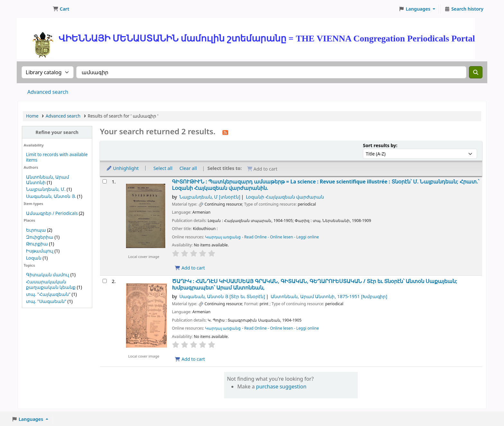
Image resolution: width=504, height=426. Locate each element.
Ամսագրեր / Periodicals (52, 213)
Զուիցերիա (40, 237)
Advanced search (48, 92)
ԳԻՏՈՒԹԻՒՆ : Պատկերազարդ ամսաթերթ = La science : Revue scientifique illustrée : (326, 185)
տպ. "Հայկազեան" (48, 294)
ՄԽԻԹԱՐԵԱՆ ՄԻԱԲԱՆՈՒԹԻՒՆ (34, 9)
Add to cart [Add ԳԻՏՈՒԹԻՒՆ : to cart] (190, 268)
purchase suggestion (281, 386)
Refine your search (57, 132)
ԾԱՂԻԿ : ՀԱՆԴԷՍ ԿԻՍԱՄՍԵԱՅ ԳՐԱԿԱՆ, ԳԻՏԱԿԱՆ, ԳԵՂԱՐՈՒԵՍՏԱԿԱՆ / (315, 284)
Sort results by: (380, 145)
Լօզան (34, 258)
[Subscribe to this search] (225, 132)
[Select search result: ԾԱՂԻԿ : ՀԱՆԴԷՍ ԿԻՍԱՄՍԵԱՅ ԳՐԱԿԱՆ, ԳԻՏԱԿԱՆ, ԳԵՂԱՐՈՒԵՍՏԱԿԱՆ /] (105, 281)
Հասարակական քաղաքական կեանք (51, 284)
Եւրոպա (36, 230)
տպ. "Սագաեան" (46, 301)
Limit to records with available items (57, 157)
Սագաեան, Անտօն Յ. (51, 196)
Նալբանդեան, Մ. (46, 189)
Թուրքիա (37, 244)
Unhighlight (122, 168)
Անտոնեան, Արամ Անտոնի (329, 296)
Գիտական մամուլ (48, 275)
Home (32, 116)
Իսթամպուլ (40, 251)
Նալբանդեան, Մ (210, 197)
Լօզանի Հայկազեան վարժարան (285, 197)
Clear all (188, 168)
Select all (163, 168)
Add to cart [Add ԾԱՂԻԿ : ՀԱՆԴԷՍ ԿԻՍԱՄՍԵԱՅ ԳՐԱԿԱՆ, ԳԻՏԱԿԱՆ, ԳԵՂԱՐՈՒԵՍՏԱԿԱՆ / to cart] (190, 359)
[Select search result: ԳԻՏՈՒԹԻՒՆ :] (105, 181)
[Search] (476, 72)
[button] (61, 9)
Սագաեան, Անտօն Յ (222, 296)
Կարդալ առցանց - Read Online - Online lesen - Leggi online (262, 237)
